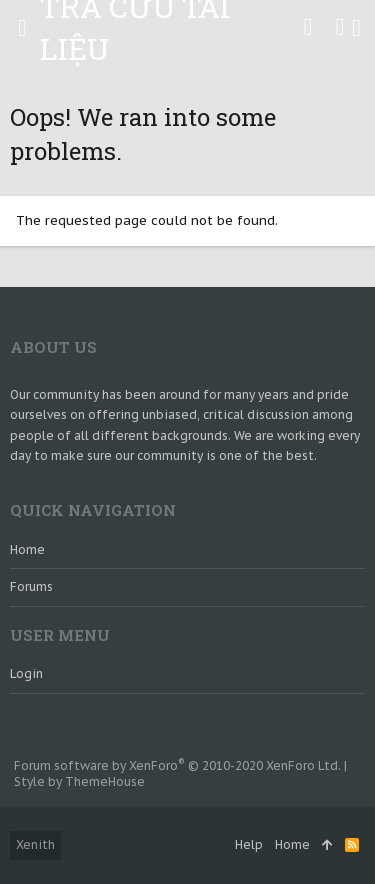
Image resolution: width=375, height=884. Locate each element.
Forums (31, 586)
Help (249, 844)
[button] (22, 28)
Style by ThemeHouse (79, 781)
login (26, 673)
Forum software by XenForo (177, 765)
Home (27, 549)
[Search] (356, 28)
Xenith (35, 844)
